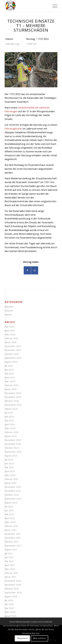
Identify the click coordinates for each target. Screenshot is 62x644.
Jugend (8, 314)
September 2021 (13, 546)
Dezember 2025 (13, 346)
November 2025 (13, 350)
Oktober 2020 (12, 589)
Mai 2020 (9, 608)
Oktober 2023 (12, 448)
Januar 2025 (11, 389)
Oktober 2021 (12, 542)
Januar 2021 (11, 577)
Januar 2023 (11, 483)
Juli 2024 (9, 413)
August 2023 (11, 456)
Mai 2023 (9, 467)
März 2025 (10, 381)
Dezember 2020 (13, 581)
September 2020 (13, 592)
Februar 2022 (11, 526)
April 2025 (10, 377)
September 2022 (13, 499)
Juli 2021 (9, 553)
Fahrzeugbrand (13, 129)
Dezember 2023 (13, 440)
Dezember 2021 (13, 534)
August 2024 (11, 409)
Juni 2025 (9, 370)
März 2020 (10, 612)
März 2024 (10, 428)
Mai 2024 (9, 420)
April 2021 (10, 565)
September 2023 (13, 452)
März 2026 (10, 334)
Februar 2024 (11, 432)
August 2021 (11, 549)
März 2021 (10, 569)
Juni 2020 (9, 604)
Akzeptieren (22, 638)
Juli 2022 (9, 506)
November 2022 (13, 491)
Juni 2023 (9, 463)
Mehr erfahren (40, 638)
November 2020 (13, 585)
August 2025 (11, 362)
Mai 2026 (9, 327)
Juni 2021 (9, 557)
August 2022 (11, 503)
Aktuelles (9, 307)
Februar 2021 (11, 573)
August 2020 (11, 596)
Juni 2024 (9, 416)
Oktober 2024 (12, 401)
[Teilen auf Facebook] (27, 270)
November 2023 (13, 444)
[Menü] (53, 6)
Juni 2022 (9, 510)
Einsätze (9, 310)
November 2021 (13, 538)
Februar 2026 (11, 338)
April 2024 (10, 424)
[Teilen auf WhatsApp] (35, 270)
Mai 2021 (9, 561)
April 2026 (10, 330)
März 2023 (10, 475)
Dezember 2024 (13, 393)
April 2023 (10, 471)
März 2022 (10, 522)
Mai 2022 (9, 514)
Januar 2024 (11, 436)
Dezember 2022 (13, 487)
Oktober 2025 (12, 354)
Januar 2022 (11, 530)
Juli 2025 (9, 366)
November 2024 (13, 397)
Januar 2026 (11, 342)
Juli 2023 (9, 460)
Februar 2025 (11, 385)
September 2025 (13, 358)
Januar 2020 (11, 616)
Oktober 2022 (12, 495)
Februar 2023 (11, 479)
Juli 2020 (9, 600)
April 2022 (10, 518)
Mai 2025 (9, 373)
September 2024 (13, 405)
